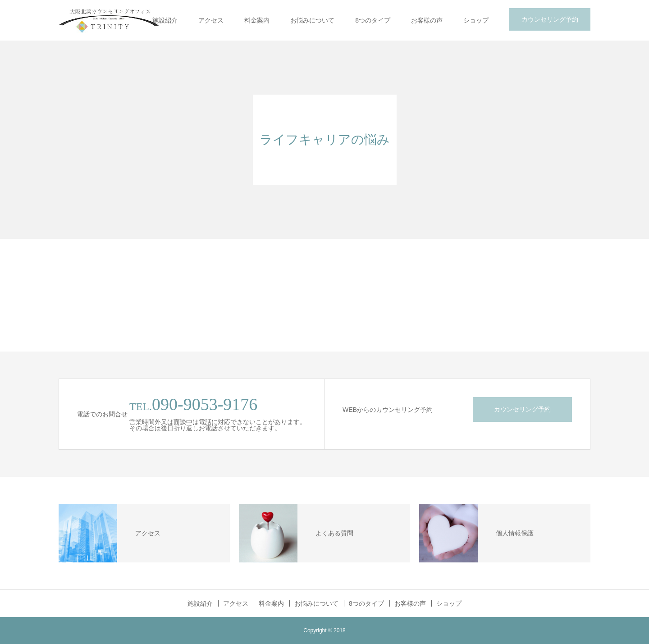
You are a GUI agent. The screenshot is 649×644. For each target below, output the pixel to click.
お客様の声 (427, 20)
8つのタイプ (373, 20)
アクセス (211, 20)
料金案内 (257, 20)
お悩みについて (312, 20)
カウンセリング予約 (550, 19)
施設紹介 (165, 20)
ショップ (476, 20)
